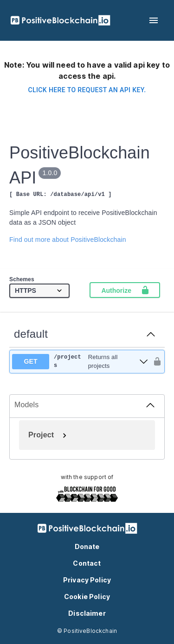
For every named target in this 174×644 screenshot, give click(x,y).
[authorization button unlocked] (155, 361)
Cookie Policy (87, 597)
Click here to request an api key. (87, 90)
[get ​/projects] (80, 362)
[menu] (154, 20)
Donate (87, 546)
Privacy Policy (87, 580)
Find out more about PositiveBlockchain (68, 240)
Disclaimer (87, 613)
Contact (87, 563)
